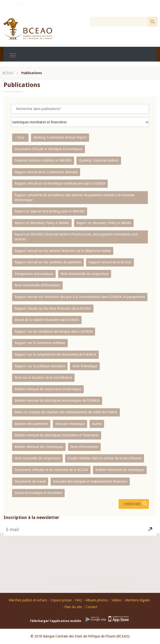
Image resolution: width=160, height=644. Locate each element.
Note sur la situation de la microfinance (43, 377)
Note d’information (84, 447)
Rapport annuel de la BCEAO (110, 262)
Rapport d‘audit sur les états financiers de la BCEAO (53, 308)
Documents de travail (30, 481)
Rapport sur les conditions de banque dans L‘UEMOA (54, 331)
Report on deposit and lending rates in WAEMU (50, 211)
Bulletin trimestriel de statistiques (120, 470)
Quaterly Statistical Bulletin (99, 160)
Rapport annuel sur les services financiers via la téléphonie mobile (63, 251)
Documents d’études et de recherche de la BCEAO (51, 470)
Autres (97, 424)
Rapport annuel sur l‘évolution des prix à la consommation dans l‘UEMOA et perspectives (80, 297)
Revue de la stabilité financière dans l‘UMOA (47, 320)
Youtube (79, 589)
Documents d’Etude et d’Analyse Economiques (49, 149)
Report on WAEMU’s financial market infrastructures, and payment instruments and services (76, 237)
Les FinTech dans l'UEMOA (126, 8)
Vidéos (116, 600)
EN (153, 8)
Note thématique (85, 366)
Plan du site (73, 607)
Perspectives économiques (34, 274)
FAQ (78, 600)
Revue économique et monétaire (38, 493)
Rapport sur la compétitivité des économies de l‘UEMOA (55, 354)
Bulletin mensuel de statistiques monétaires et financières (57, 435)
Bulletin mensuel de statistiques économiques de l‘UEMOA (57, 401)
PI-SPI (21, 8)
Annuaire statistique (70, 424)
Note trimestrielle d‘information (37, 285)
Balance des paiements (31, 424)
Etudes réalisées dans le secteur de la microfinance (105, 458)
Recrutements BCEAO (45, 8)
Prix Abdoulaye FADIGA (90, 8)
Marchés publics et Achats (28, 600)
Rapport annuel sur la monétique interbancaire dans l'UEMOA (60, 183)
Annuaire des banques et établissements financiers (90, 481)
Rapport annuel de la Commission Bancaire (46, 172)
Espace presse (61, 600)
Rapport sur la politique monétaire (40, 366)
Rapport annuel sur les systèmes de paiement (48, 262)
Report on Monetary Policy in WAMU (42, 223)
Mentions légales (137, 600)
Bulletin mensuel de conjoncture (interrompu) (48, 389)
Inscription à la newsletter (31, 524)
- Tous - (20, 137)
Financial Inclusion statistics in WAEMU (43, 160)
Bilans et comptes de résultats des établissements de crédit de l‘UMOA (66, 412)
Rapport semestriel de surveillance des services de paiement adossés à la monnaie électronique (74, 197)
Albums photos (97, 600)
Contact (112, 579)
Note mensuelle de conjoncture (37, 458)
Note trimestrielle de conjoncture (85, 274)
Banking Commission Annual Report (60, 137)
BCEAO (8, 73)
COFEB (67, 8)
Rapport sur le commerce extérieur (40, 343)
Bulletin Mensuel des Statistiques (39, 447)
